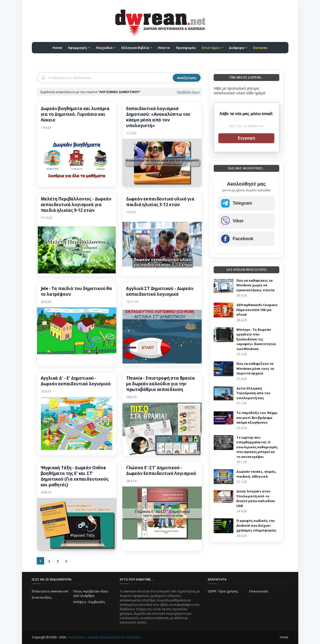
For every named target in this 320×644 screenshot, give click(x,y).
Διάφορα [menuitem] (237, 48)
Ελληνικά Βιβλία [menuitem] (135, 48)
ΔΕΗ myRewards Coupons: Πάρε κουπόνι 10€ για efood (257, 310)
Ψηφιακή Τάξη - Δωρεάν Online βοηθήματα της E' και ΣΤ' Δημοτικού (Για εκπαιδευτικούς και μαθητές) (75, 476)
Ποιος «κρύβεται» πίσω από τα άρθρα (91, 593)
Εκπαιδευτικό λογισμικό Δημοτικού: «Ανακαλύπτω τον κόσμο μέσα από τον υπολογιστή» (158, 117)
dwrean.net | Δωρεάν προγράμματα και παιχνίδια (104, 637)
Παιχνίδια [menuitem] (104, 48)
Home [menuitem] (57, 48)
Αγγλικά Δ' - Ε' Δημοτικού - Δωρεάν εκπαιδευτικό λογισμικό (76, 381)
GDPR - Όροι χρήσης (223, 591)
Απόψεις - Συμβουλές (89, 602)
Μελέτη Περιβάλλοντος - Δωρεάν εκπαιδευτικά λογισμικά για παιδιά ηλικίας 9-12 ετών (76, 205)
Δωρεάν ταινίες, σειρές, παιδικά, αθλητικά (256, 474)
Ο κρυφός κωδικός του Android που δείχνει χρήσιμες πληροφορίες (256, 525)
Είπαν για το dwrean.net (50, 591)
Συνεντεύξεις (42, 597)
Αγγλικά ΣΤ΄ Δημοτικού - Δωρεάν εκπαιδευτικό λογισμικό (160, 291)
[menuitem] (212, 48)
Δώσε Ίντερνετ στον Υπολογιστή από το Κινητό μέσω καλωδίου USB (256, 498)
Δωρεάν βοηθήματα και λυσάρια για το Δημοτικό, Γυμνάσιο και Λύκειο (75, 114)
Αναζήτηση (187, 78)
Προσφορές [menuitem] (186, 48)
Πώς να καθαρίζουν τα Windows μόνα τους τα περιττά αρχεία (255, 368)
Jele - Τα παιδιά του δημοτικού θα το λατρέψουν (76, 291)
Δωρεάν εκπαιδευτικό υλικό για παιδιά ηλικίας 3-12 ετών (160, 202)
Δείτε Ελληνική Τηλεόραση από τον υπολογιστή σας (253, 393)
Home (284, 637)
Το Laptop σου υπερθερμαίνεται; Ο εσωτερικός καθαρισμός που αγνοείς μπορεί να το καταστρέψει (257, 447)
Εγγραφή (246, 138)
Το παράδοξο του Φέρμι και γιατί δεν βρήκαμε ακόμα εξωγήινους (257, 418)
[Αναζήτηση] (110, 78)
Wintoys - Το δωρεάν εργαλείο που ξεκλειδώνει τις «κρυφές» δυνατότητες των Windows (256, 339)
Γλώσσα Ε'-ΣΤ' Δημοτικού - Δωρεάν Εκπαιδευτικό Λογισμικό (161, 471)
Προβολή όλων (188, 92)
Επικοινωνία (259, 591)
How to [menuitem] (164, 48)
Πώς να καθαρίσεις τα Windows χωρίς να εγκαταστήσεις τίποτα (255, 285)
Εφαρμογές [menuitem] (78, 48)
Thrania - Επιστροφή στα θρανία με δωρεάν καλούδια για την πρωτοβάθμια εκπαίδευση (160, 384)
